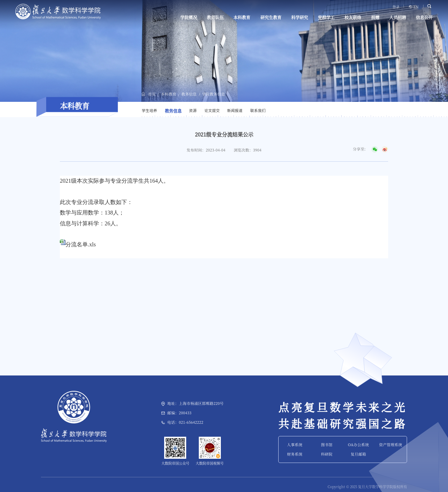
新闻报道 (235, 111)
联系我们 (258, 111)
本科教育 (242, 17)
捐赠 (375, 17)
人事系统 (295, 445)
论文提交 (212, 111)
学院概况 (189, 17)
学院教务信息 (213, 94)
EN (416, 7)
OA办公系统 (358, 445)
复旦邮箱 (358, 454)
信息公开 (424, 17)
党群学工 (326, 17)
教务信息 (189, 94)
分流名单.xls (81, 244)
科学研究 (300, 17)
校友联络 (353, 17)
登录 (396, 7)
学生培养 (149, 111)
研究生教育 (271, 17)
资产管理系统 (391, 445)
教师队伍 (215, 17)
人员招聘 (398, 17)
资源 (193, 111)
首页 (152, 94)
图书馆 (327, 445)
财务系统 (295, 454)
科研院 (327, 454)
